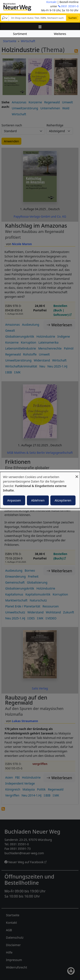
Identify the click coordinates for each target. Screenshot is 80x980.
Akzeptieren (63, 500)
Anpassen (14, 500)
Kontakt (51, 2)
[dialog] (40, 490)
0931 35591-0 (70, 6)
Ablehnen (38, 500)
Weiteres (60, 34)
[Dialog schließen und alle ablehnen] (77, 475)
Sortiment (20, 34)
